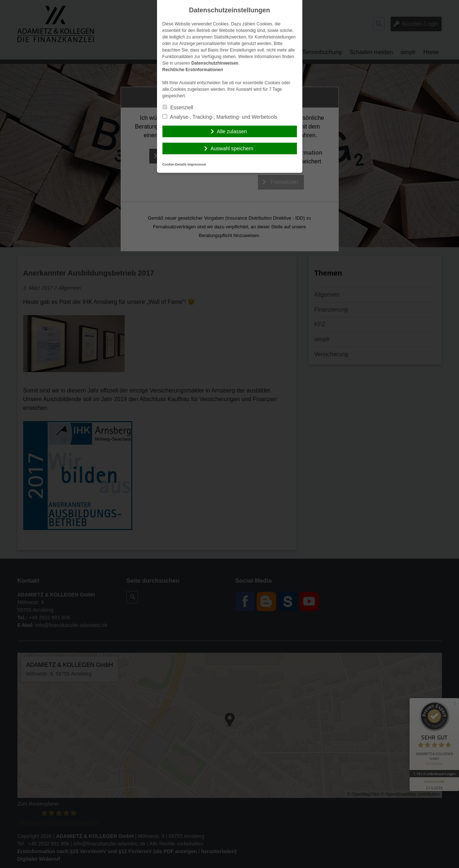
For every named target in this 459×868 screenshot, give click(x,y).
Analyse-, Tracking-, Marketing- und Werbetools (220, 117)
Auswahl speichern (232, 148)
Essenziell (178, 107)
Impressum (197, 164)
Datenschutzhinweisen (215, 63)
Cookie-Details (175, 164)
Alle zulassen (232, 131)
